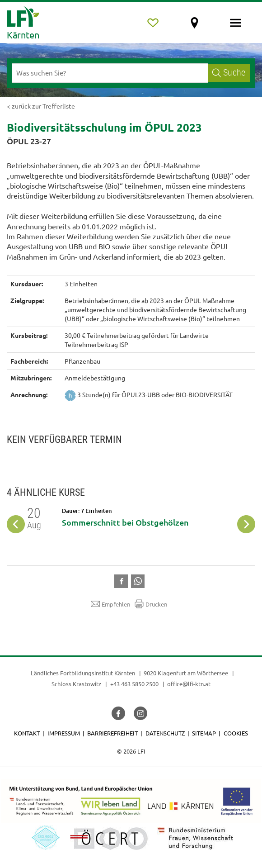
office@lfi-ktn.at (189, 684)
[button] (123, 580)
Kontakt (27, 733)
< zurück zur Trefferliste (41, 106)
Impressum (64, 733)
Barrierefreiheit (112, 733)
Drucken (151, 604)
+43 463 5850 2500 (134, 684)
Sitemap (204, 733)
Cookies (236, 733)
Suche (229, 73)
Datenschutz (165, 733)
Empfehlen (110, 604)
